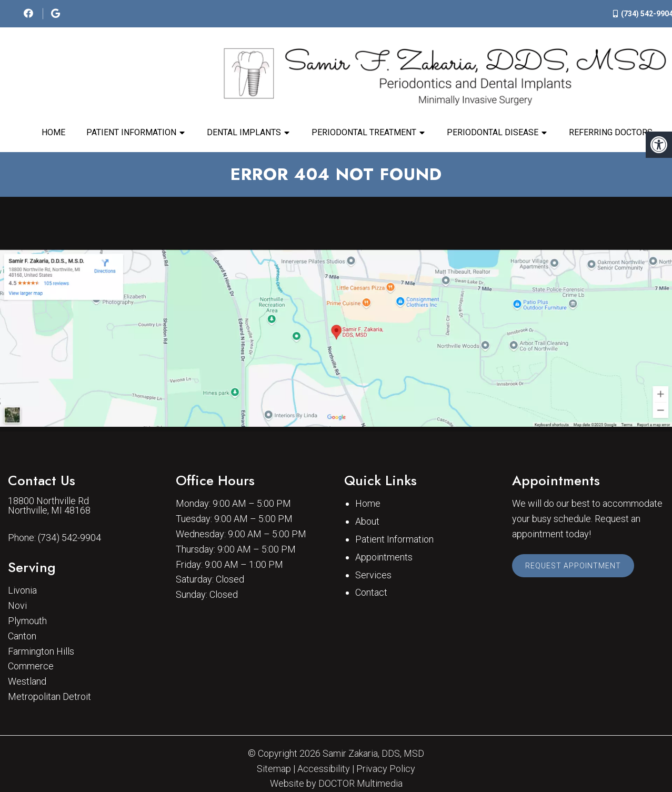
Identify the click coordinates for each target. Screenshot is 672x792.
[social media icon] (29, 13)
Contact (371, 592)
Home (53, 132)
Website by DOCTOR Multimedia (336, 784)
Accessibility (324, 769)
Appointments (384, 557)
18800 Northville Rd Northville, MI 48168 (49, 506)
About (367, 521)
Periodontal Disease (493, 132)
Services (373, 575)
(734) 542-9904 (69, 538)
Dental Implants (244, 132)
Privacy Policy (386, 769)
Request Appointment (573, 566)
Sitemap (274, 769)
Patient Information (131, 132)
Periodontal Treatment (364, 132)
